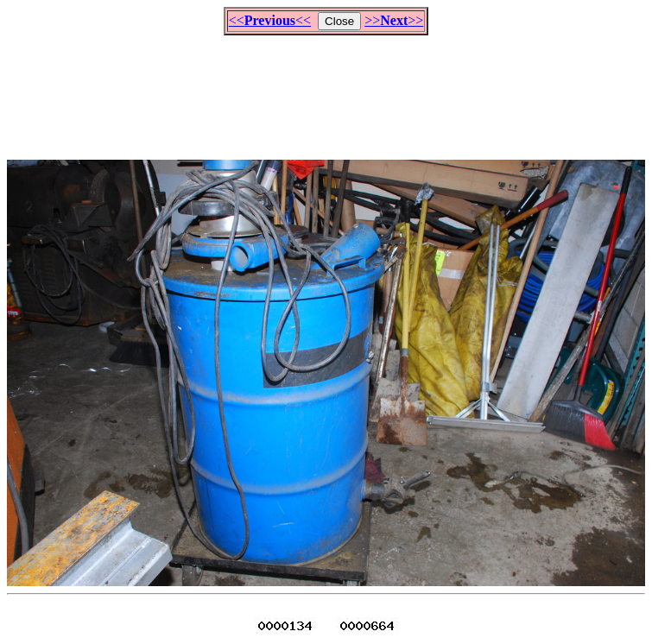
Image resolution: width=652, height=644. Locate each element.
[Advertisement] (326, 90)
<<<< (270, 20)
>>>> (394, 20)
